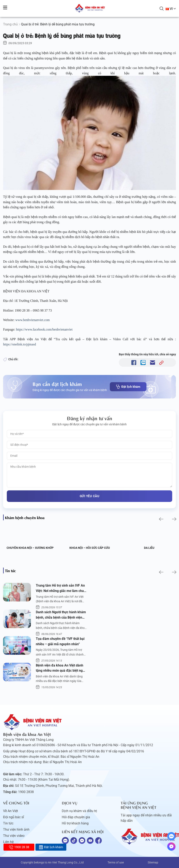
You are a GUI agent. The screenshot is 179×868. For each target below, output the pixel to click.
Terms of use (116, 862)
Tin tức (8, 823)
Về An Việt (11, 811)
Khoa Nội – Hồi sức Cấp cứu (90, 548)
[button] (161, 519)
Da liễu (149, 548)
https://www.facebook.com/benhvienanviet (45, 329)
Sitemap (153, 862)
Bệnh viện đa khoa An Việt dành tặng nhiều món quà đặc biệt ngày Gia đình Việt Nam (61, 668)
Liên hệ (8, 842)
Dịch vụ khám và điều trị (79, 811)
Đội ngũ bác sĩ (13, 817)
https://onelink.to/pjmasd (20, 344)
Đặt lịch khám (128, 387)
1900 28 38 (19, 847)
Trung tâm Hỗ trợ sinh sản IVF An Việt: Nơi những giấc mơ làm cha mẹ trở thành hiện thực (60, 588)
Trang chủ (10, 24)
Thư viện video (14, 836)
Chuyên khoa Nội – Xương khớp (30, 548)
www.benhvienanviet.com (33, 320)
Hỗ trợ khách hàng (75, 823)
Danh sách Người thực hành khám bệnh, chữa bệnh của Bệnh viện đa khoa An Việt (61, 615)
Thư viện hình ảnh (16, 829)
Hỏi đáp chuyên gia (76, 817)
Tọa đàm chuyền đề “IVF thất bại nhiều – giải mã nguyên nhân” (60, 641)
